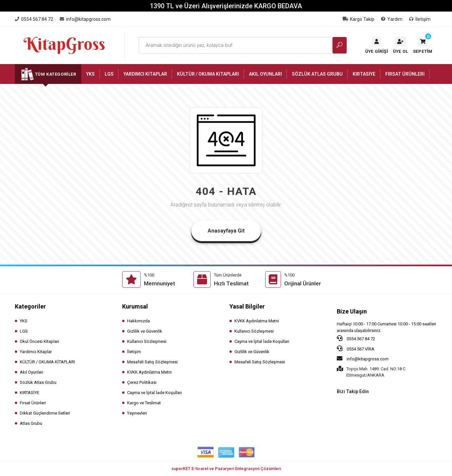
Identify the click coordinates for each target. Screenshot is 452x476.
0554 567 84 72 (356, 338)
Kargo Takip (359, 19)
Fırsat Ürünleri (33, 403)
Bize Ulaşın (352, 311)
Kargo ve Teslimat (144, 403)
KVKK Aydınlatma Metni (149, 372)
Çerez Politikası (142, 382)
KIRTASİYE (30, 393)
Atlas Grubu (31, 423)
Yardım (392, 19)
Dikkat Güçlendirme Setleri (45, 413)
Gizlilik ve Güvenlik (145, 331)
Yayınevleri (137, 413)
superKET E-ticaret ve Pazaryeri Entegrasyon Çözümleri (226, 469)
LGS (24, 331)
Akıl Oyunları (32, 372)
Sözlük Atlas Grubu (38, 382)
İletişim (420, 19)
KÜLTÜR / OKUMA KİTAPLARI (47, 362)
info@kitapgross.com (363, 358)
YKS (24, 321)
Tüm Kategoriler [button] (56, 74)
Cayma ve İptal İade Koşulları (155, 393)
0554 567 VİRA (356, 348)
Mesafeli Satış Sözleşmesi (152, 362)
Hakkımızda (139, 321)
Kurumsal (135, 306)
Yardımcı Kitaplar (36, 352)
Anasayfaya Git (226, 231)
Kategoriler (30, 306)
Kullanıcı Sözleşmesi (147, 341)
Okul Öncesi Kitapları (39, 341)
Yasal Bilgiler (247, 306)
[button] (423, 45)
